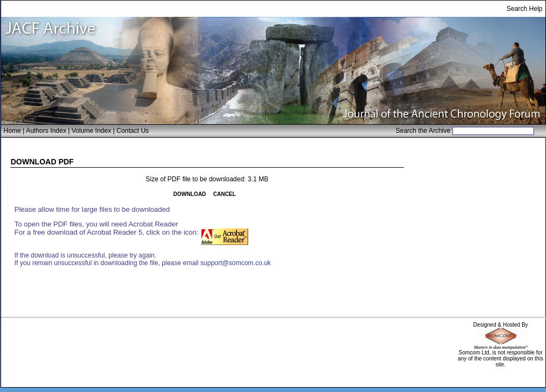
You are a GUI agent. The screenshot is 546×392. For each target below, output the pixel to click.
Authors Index (46, 131)
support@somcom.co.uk (236, 263)
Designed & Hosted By (501, 325)
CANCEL (224, 194)
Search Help (524, 9)
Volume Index (91, 131)
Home (13, 131)
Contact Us (133, 131)
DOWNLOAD (189, 194)
